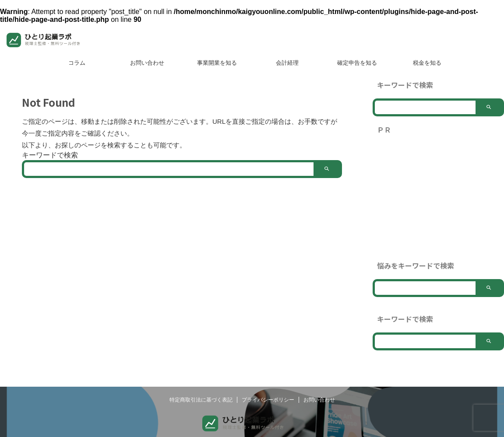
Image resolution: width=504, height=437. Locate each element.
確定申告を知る (357, 63)
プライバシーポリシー (268, 400)
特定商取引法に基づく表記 (201, 400)
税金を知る (427, 63)
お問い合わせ (147, 63)
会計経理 (287, 63)
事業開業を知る (217, 63)
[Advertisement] (438, 198)
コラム (77, 63)
